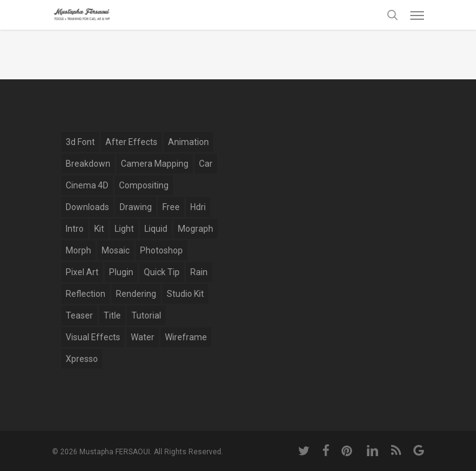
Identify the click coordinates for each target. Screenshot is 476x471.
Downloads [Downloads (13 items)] (87, 207)
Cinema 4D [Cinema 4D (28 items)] (87, 185)
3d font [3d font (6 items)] (80, 142)
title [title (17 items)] (112, 315)
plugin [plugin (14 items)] (121, 272)
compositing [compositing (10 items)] (144, 185)
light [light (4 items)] (124, 229)
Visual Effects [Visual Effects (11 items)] (93, 337)
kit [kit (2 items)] (99, 229)
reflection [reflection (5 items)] (86, 294)
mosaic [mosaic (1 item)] (116, 250)
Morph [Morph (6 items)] (78, 250)
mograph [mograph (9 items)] (196, 229)
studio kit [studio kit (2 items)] (185, 294)
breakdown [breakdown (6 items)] (88, 164)
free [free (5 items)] (171, 207)
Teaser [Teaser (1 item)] (79, 315)
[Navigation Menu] (417, 15)
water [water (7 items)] (143, 337)
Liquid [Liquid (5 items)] (156, 229)
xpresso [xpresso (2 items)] (82, 359)
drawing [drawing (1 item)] (136, 207)
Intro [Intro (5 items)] (75, 229)
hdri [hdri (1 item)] (198, 207)
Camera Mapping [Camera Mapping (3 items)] (155, 164)
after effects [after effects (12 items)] (131, 142)
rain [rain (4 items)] (199, 272)
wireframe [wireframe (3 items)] (186, 337)
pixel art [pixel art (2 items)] (82, 272)
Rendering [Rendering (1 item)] (136, 294)
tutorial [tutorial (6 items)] (146, 315)
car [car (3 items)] (206, 164)
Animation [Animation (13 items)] (188, 142)
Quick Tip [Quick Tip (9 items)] (162, 272)
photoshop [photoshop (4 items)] (161, 250)
